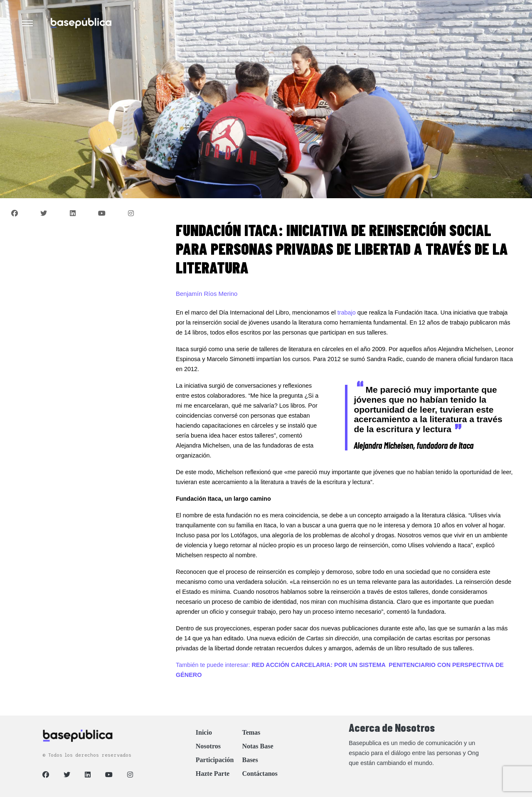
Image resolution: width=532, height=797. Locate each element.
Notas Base (257, 746)
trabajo (347, 312)
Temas (251, 732)
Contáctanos (260, 774)
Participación (215, 760)
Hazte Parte (213, 774)
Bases (250, 760)
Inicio (204, 732)
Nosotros (208, 746)
